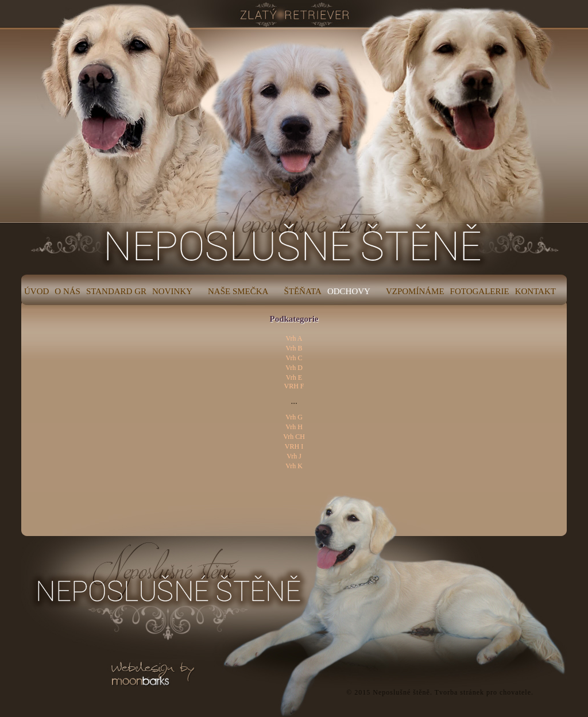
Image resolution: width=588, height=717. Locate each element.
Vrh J (294, 456)
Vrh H (294, 427)
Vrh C (294, 358)
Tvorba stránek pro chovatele (483, 692)
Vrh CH (294, 437)
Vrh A (294, 338)
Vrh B (294, 348)
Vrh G (294, 417)
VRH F (294, 386)
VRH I (294, 446)
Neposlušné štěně (401, 692)
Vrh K (294, 466)
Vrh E (294, 377)
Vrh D (294, 368)
